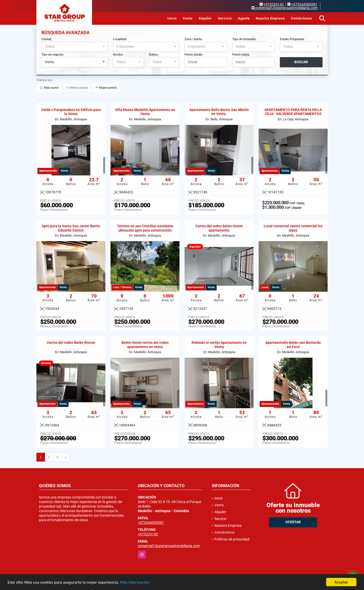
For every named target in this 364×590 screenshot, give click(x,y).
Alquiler (205, 18)
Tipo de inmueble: (244, 39)
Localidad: (120, 39)
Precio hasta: (241, 55)
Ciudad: (47, 39)
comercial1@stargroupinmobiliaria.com (169, 546)
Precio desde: (194, 55)
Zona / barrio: (194, 39)
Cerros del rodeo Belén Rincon (71, 343)
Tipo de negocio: (53, 55)
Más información (135, 583)
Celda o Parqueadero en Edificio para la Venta (71, 112)
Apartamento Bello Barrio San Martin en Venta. (219, 112)
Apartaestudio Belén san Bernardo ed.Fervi (293, 345)
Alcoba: (118, 55)
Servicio (225, 18)
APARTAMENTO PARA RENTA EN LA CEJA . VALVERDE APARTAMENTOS (293, 112)
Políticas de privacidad (232, 539)
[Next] (66, 457)
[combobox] (75, 47)
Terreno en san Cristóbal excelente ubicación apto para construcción (145, 228)
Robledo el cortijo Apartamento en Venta (219, 345)
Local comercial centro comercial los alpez (293, 228)
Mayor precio (106, 88)
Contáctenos (302, 18)
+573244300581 (304, 4)
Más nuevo (49, 88)
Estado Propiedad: (292, 39)
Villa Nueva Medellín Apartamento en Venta (145, 112)
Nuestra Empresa (270, 18)
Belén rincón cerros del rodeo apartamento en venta (145, 345)
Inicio (172, 18)
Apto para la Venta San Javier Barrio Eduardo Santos (71, 228)
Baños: (154, 55)
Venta (188, 18)
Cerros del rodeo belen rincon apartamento (219, 228)
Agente (244, 18)
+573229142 (274, 4)
